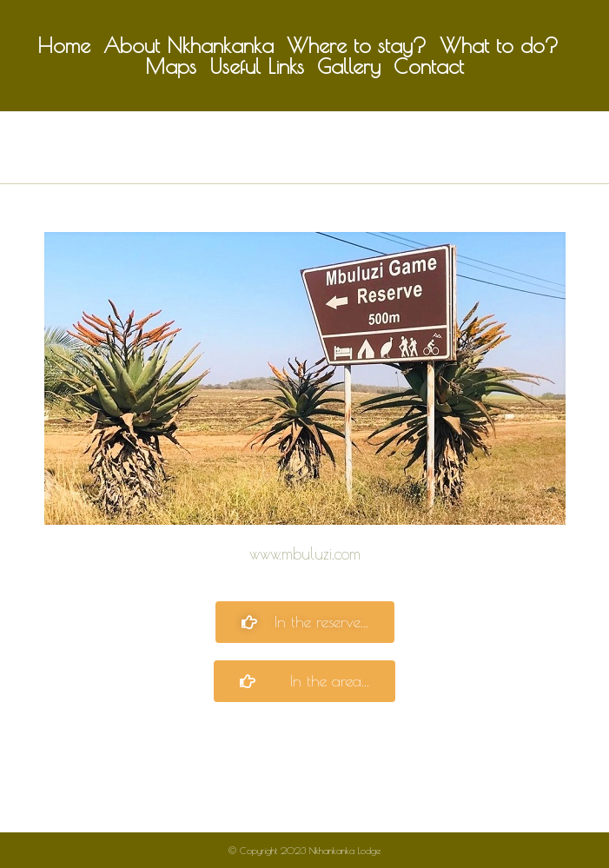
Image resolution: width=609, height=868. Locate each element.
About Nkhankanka (189, 45)
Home (64, 45)
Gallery (349, 66)
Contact (429, 66)
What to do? (499, 45)
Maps (171, 66)
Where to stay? (357, 45)
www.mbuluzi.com (305, 553)
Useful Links (257, 66)
